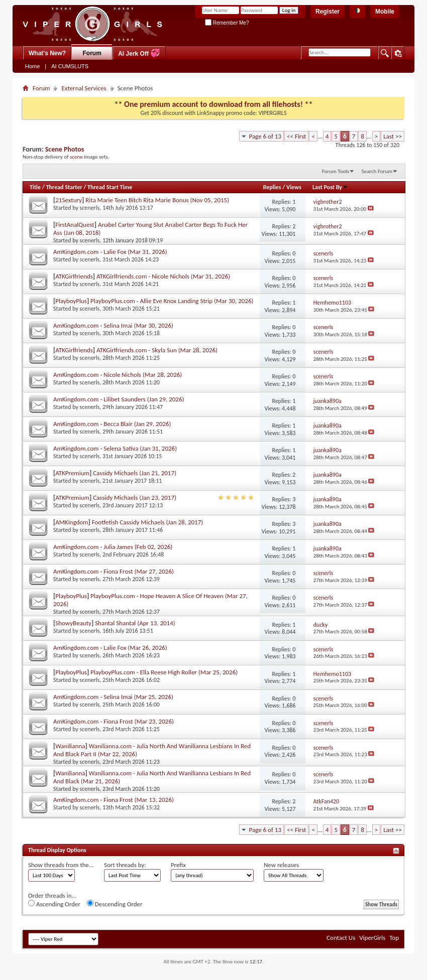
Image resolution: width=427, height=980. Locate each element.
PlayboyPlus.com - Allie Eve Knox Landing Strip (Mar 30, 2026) (172, 301)
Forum (92, 53)
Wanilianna (70, 746)
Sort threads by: (125, 865)
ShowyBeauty (73, 623)
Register (328, 12)
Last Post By (330, 187)
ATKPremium (72, 473)
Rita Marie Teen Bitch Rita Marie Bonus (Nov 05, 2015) (157, 200)
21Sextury (69, 200)
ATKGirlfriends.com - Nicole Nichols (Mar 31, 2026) (163, 276)
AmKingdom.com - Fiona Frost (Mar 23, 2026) (114, 721)
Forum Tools (336, 171)
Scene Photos (65, 149)
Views (294, 187)
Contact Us (341, 938)
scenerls (90, 208)
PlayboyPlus (71, 301)
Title (35, 187)
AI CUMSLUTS (70, 66)
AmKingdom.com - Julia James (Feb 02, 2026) (113, 547)
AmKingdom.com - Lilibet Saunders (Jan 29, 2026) (119, 399)
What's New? (47, 53)
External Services (84, 88)
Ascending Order (54, 904)
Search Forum (377, 171)
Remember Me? (227, 23)
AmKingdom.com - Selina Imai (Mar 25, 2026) (113, 697)
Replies (272, 187)
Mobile (385, 12)
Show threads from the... (61, 865)
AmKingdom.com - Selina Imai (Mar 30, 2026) (113, 325)
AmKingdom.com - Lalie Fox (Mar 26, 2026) (110, 648)
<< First (296, 136)
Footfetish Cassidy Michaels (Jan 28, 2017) (147, 522)
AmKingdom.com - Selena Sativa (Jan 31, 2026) (115, 448)
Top (394, 938)
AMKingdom (72, 522)
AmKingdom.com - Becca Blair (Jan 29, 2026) (112, 424)
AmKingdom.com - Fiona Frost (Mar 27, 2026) (114, 571)
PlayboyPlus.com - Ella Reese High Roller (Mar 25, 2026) (164, 672)
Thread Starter (64, 187)
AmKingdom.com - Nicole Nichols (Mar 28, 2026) (118, 375)
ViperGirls (372, 938)
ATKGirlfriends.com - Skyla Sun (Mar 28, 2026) (157, 350)
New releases (281, 865)
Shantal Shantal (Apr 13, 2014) (135, 623)
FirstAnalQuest (75, 225)
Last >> (393, 136)
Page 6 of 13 (265, 136)
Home (32, 66)
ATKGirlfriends (74, 276)
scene (76, 157)
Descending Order (115, 904)
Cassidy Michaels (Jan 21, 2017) (135, 473)
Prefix (178, 865)
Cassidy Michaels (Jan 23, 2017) (135, 498)
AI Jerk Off (139, 53)
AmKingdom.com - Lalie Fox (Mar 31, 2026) (110, 252)
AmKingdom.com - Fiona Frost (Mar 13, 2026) (114, 800)
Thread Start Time (110, 187)
